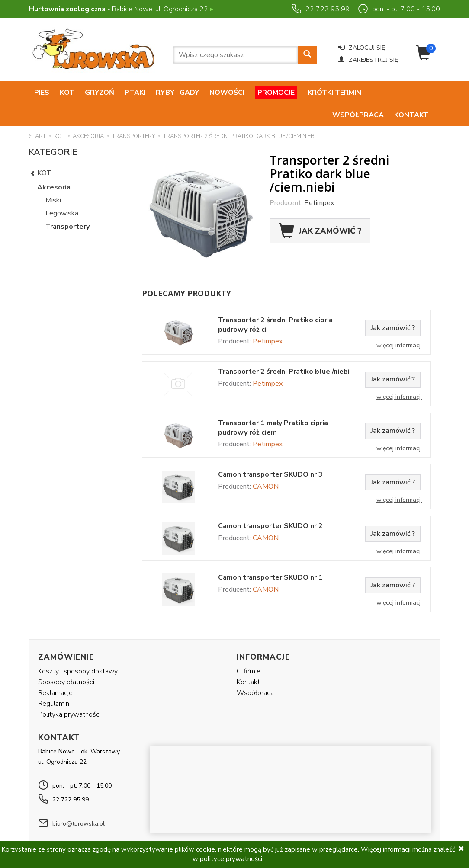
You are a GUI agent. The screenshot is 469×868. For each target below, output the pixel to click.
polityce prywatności (231, 859)
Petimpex (319, 180)
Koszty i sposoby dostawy (78, 648)
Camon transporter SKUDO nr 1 (270, 555)
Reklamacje (55, 670)
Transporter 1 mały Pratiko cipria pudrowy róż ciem (273, 405)
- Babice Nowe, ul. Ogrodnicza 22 (121, 9)
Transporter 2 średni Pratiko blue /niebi (284, 349)
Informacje (263, 634)
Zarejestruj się (368, 60)
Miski (53, 178)
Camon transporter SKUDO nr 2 (270, 504)
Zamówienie (66, 634)
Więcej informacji (399, 323)
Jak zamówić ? (320, 208)
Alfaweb (356, 832)
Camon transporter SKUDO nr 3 (270, 452)
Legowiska (62, 191)
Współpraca (358, 93)
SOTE (427, 832)
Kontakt (411, 93)
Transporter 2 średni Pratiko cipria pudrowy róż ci (275, 302)
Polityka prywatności (69, 692)
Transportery (67, 204)
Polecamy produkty (186, 271)
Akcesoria (54, 165)
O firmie (249, 648)
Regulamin (54, 681)
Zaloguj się (362, 48)
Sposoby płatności (66, 659)
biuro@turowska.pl (79, 801)
